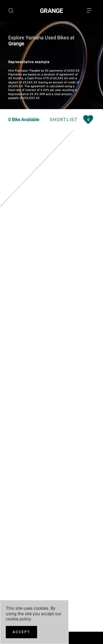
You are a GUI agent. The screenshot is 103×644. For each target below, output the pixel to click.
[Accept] (21, 632)
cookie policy (18, 619)
